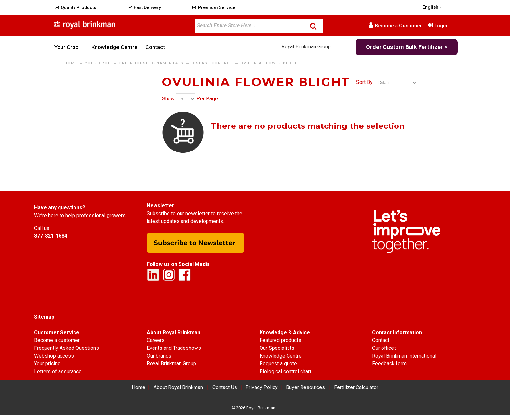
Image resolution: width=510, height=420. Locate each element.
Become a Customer (398, 26)
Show (168, 99)
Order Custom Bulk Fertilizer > (407, 47)
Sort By (364, 82)
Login (441, 26)
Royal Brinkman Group (306, 47)
